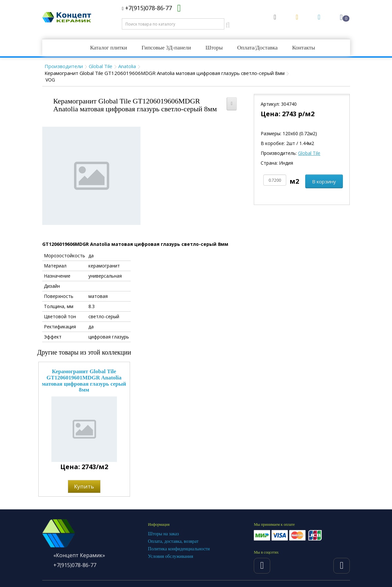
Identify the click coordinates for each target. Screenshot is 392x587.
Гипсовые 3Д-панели (166, 48)
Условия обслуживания (171, 556)
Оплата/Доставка (257, 48)
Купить (84, 486)
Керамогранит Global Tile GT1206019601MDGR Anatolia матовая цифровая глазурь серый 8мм (84, 381)
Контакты (304, 48)
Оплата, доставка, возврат (173, 541)
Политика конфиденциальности (179, 549)
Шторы (214, 48)
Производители (64, 66)
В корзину (324, 181)
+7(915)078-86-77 (147, 8)
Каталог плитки (109, 48)
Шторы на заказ (163, 534)
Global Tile (101, 66)
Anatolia (127, 66)
